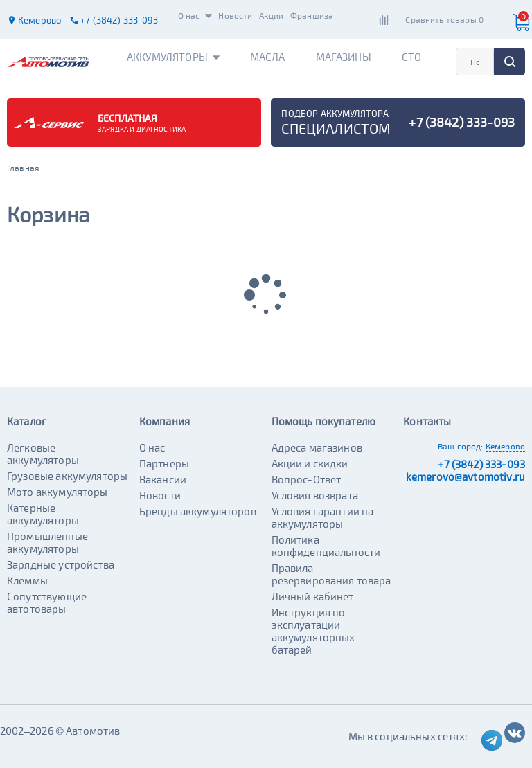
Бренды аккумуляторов (198, 511)
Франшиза (312, 15)
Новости (235, 15)
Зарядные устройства (61, 564)
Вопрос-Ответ (307, 479)
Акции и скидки (310, 463)
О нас (195, 15)
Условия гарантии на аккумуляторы (323, 517)
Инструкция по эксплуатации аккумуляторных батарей (313, 631)
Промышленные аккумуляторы (47, 542)
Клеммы (27, 580)
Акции (271, 15)
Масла (268, 57)
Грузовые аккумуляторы (67, 476)
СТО (411, 57)
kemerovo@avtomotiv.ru (465, 476)
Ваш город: (461, 446)
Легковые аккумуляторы (43, 454)
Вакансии (163, 479)
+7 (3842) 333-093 (481, 464)
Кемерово (505, 446)
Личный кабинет (313, 596)
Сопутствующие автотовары (47, 602)
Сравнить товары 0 (444, 19)
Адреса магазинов (317, 447)
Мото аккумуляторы (57, 492)
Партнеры (164, 463)
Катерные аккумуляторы (43, 514)
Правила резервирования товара (331, 574)
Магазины (344, 57)
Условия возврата (315, 495)
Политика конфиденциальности (326, 546)
